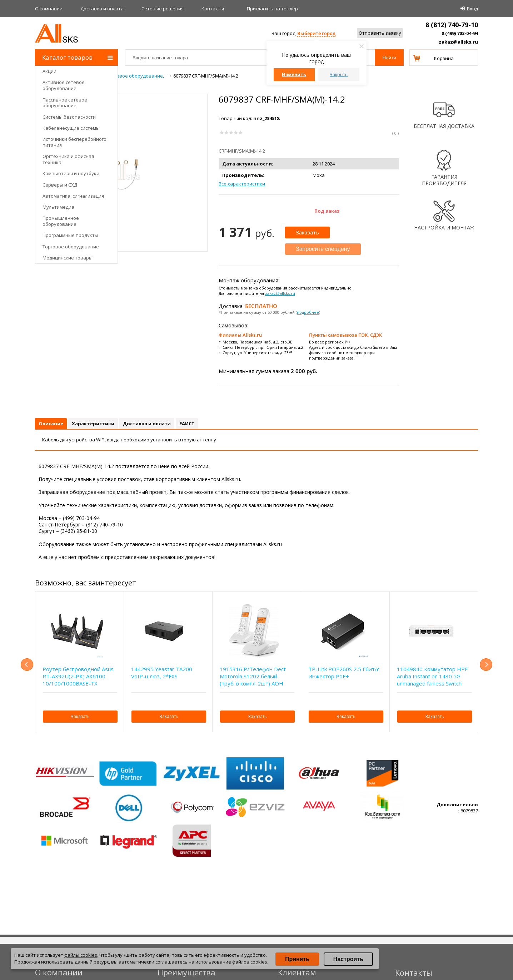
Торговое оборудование (71, 247)
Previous (27, 665)
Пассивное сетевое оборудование (65, 103)
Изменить (294, 75)
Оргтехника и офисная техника (68, 159)
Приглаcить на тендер (272, 9)
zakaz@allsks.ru (458, 42)
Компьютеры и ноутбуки (71, 173)
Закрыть (339, 75)
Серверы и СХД (60, 185)
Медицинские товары (68, 258)
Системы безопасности (69, 117)
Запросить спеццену (323, 249)
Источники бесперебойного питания (74, 142)
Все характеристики (242, 184)
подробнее (308, 312)
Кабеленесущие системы (71, 128)
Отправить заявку (380, 33)
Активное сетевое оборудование (64, 85)
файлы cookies (81, 955)
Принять (297, 959)
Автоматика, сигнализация (73, 196)
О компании (49, 9)
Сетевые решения (163, 9)
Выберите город (316, 33)
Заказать (307, 232)
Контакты (213, 9)
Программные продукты (70, 235)
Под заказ (327, 211)
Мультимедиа (58, 207)
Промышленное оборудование (61, 221)
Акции (49, 71)
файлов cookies (250, 962)
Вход (472, 9)
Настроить (348, 959)
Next (486, 665)
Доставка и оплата (102, 9)
